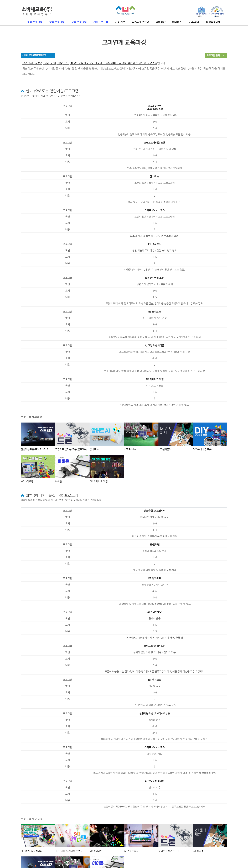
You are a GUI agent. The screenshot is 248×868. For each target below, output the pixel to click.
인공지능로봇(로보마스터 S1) (155, 107)
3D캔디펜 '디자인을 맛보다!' (70, 851)
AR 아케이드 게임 (155, 379)
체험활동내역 (213, 22)
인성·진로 (120, 22)
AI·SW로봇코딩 (140, 22)
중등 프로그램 (57, 22)
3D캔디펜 (155, 544)
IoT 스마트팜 (27, 481)
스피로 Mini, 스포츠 (154, 210)
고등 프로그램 (79, 22)
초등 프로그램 (35, 22)
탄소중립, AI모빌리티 (155, 511)
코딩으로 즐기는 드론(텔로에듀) (71, 449)
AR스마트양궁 (154, 612)
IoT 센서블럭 (165, 449)
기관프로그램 (101, 22)
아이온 (58, 481)
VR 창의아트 (154, 578)
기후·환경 (194, 22)
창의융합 (161, 22)
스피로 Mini (130, 449)
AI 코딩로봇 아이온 (154, 345)
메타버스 (177, 22)
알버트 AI (154, 176)
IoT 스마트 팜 (155, 312)
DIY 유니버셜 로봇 (154, 278)
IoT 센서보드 (155, 244)
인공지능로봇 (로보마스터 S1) (155, 713)
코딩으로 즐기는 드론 (155, 143)
